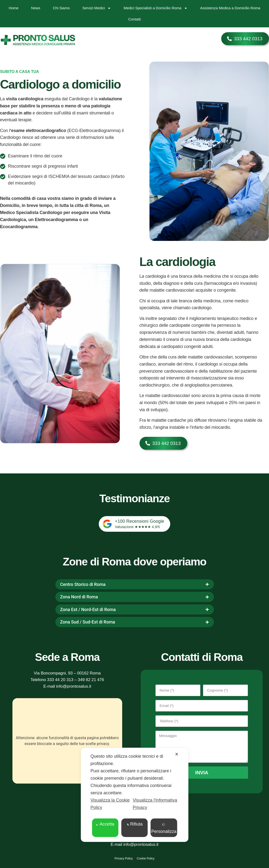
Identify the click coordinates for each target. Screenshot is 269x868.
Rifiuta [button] (134, 824)
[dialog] (134, 795)
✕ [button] (177, 754)
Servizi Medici (97, 8)
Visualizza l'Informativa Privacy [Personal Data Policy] (155, 804)
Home (14, 8)
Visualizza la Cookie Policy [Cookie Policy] (110, 804)
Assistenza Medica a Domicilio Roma (230, 8)
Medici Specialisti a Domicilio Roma (156, 8)
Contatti (135, 19)
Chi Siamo (61, 8)
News (36, 8)
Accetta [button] (105, 824)
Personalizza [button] (164, 828)
